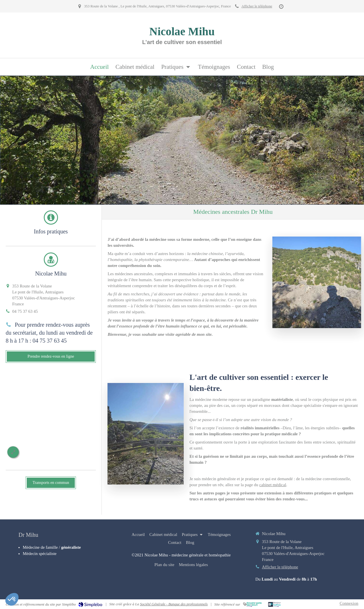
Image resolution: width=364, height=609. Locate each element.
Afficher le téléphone (257, 6)
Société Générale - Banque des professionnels (174, 604)
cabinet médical (273, 485)
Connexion (349, 603)
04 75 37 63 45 (25, 311)
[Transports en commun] (51, 483)
